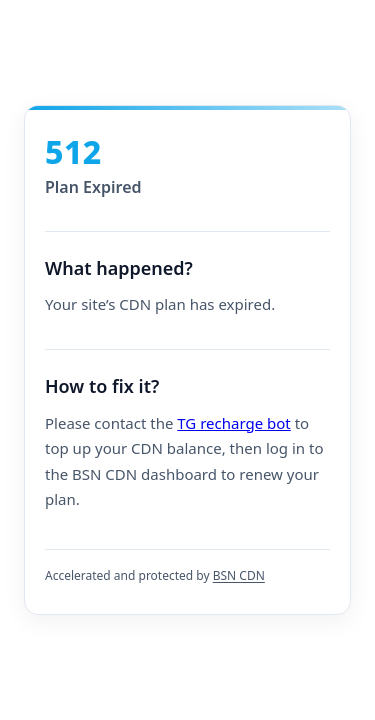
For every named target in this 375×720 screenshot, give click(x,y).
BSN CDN (239, 575)
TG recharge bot (233, 423)
